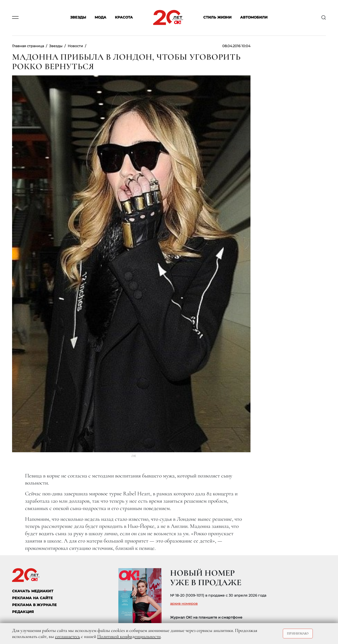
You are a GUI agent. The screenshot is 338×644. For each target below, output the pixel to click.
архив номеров (184, 604)
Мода (100, 18)
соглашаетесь (67, 636)
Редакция (23, 612)
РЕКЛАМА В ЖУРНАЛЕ (34, 605)
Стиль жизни (217, 18)
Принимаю (298, 633)
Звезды (78, 18)
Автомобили (254, 18)
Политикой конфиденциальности (129, 636)
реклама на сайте (32, 598)
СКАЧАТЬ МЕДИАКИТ (33, 591)
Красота (124, 18)
